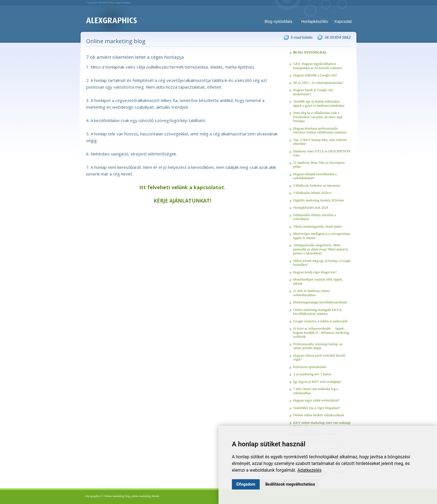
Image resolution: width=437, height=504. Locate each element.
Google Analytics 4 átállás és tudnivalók (320, 321)
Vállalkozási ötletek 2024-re (312, 193)
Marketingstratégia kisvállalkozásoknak (320, 302)
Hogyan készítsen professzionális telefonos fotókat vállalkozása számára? (320, 131)
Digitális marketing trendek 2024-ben (319, 200)
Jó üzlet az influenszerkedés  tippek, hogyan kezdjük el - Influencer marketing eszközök (321, 333)
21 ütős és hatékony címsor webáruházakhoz (312, 293)
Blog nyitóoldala (278, 21)
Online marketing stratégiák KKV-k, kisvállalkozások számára (318, 312)
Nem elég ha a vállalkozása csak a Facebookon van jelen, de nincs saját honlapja (318, 117)
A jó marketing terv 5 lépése (312, 374)
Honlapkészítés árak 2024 (311, 208)
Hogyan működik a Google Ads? (315, 75)
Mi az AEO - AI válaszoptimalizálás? (318, 83)
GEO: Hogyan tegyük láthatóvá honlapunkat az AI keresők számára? (318, 66)
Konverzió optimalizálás (310, 367)
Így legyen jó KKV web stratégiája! (317, 382)
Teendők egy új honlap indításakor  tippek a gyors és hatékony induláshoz (319, 104)
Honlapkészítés (315, 21)
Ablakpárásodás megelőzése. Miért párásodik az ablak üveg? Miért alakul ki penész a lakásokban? (321, 249)
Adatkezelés (309, 470)
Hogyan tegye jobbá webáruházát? (316, 400)
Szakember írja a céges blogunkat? (317, 408)
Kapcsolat (343, 21)
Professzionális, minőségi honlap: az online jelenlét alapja (318, 346)
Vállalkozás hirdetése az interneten (317, 186)
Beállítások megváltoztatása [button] (290, 484)
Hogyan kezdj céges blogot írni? (315, 272)
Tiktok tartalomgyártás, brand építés (318, 227)
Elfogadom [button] (246, 484)
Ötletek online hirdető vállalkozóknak (319, 415)
